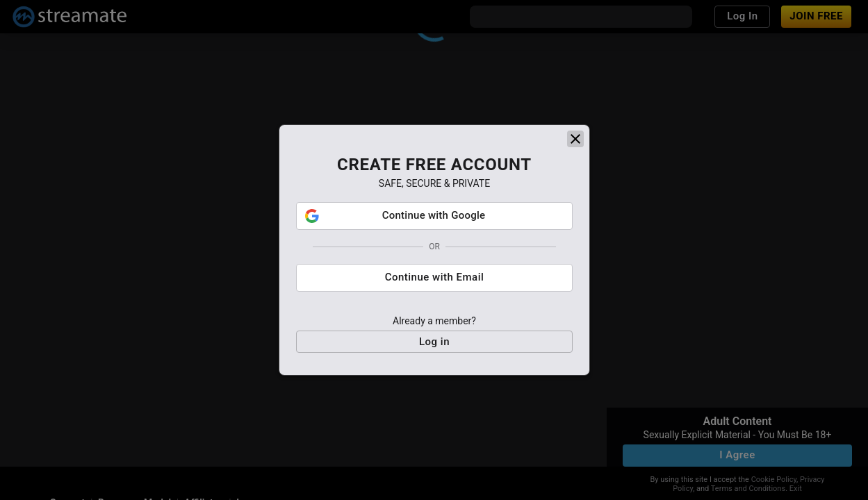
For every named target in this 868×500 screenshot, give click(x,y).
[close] (575, 139)
